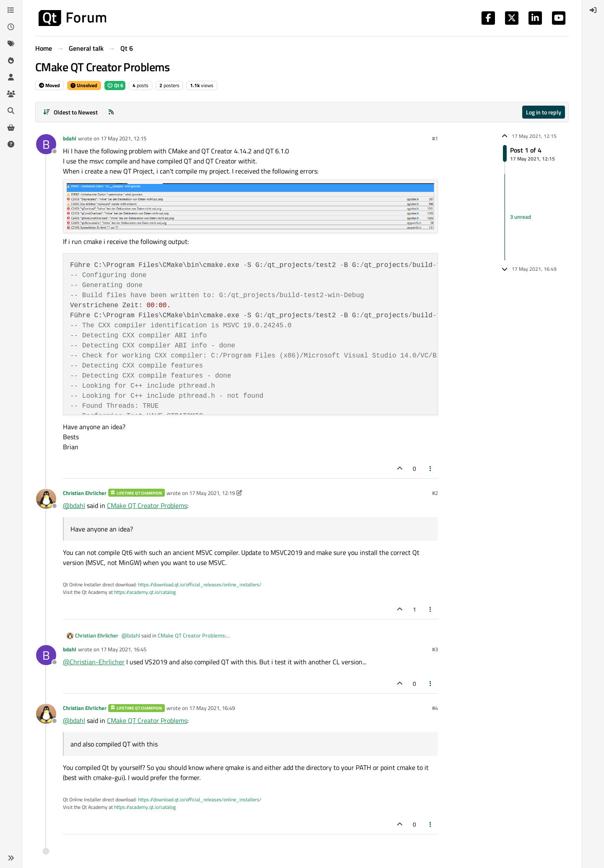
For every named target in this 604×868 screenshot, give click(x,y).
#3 (435, 649)
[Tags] (11, 44)
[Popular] (11, 60)
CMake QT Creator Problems (147, 505)
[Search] (11, 111)
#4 (435, 708)
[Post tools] (431, 468)
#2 (435, 493)
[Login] (593, 10)
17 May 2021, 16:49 (212, 708)
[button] (11, 858)
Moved (49, 85)
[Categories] (11, 10)
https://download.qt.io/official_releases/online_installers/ (200, 584)
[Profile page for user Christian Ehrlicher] (46, 499)
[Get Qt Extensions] (11, 127)
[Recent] (11, 27)
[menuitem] (593, 10)
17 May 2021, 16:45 (124, 649)
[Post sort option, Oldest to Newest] (70, 112)
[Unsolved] (11, 144)
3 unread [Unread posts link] (521, 217)
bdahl (70, 138)
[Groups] (11, 94)
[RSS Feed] (111, 112)
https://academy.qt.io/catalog (145, 592)
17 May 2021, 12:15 (124, 138)
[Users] (11, 77)
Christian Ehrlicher (85, 493)
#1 (435, 138)
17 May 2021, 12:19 (212, 493)
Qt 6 (115, 85)
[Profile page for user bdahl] (46, 144)
